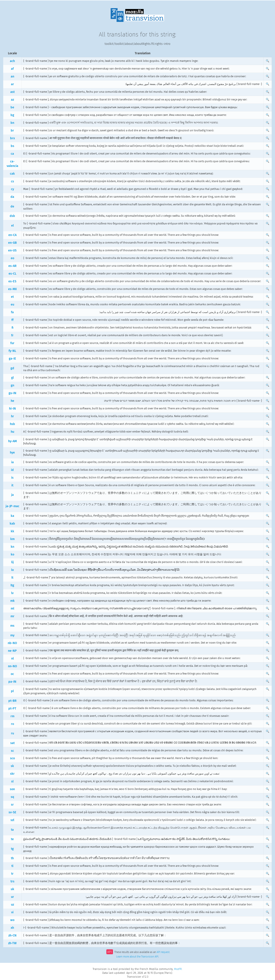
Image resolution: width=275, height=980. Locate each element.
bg (12, 115)
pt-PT (12, 709)
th (12, 858)
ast (12, 92)
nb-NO (12, 643)
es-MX (12, 289)
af (12, 69)
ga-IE (12, 359)
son (12, 789)
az (12, 100)
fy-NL (12, 351)
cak (12, 174)
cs (12, 181)
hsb (12, 424)
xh (12, 928)
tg (12, 849)
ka (12, 516)
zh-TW (12, 943)
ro (12, 724)
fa (12, 312)
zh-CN (12, 935)
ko (12, 554)
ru (12, 733)
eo (12, 258)
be (12, 107)
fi (12, 328)
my (12, 635)
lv (12, 593)
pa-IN (12, 682)
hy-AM (12, 441)
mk (12, 601)
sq (12, 797)
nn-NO (12, 666)
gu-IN (12, 393)
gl (12, 378)
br (12, 131)
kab (12, 524)
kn (12, 547)
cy (12, 189)
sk (12, 766)
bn (12, 123)
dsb (12, 216)
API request (163, 952)
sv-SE (12, 812)
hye (12, 453)
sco (12, 758)
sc (12, 751)
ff (12, 320)
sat (12, 743)
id (12, 470)
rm (12, 716)
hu (12, 432)
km (12, 539)
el (12, 226)
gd (12, 368)
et (12, 297)
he (12, 401)
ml (12, 609)
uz (12, 905)
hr (12, 416)
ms (12, 626)
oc (12, 674)
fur (12, 343)
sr (12, 805)
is (12, 478)
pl (12, 691)
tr (12, 874)
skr (12, 774)
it (12, 485)
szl (12, 820)
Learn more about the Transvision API (137, 957)
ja (12, 495)
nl (12, 659)
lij (12, 562)
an (12, 76)
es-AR (12, 266)
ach (12, 61)
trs (12, 881)
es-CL (12, 274)
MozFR (178, 969)
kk (12, 531)
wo (12, 920)
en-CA (12, 235)
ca (12, 154)
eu (12, 305)
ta (12, 830)
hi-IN (12, 409)
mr (12, 616)
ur (12, 897)
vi (12, 912)
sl (12, 781)
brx (12, 138)
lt (12, 578)
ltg (12, 585)
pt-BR (12, 701)
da (12, 197)
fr (12, 335)
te (12, 839)
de (12, 206)
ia (12, 462)
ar (12, 84)
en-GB (12, 243)
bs (12, 146)
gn (12, 385)
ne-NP (12, 651)
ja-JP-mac (12, 506)
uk (12, 889)
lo (12, 570)
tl (12, 866)
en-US (12, 250)
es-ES (12, 281)
